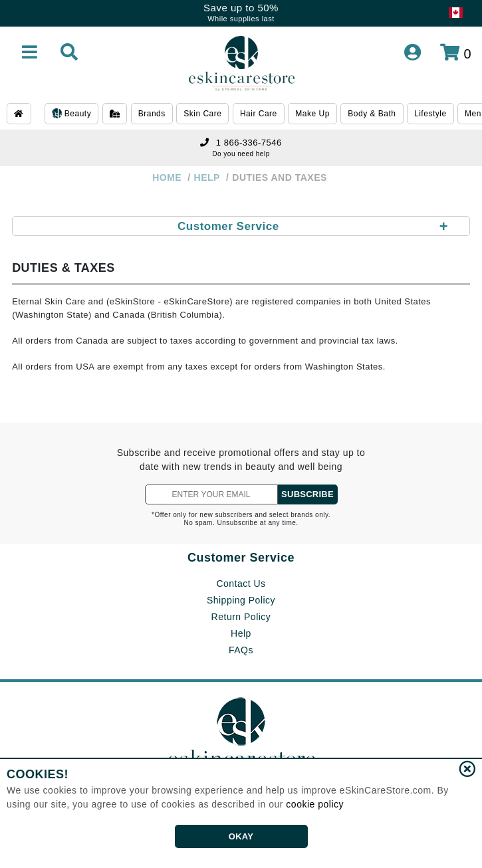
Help (241, 633)
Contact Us (241, 584)
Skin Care (202, 114)
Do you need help (241, 154)
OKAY (241, 836)
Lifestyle (430, 114)
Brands (152, 114)
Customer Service (241, 558)
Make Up (312, 114)
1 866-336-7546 (241, 143)
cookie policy (315, 804)
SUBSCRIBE (307, 494)
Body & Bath (372, 114)
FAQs (241, 650)
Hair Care (259, 114)
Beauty (71, 114)
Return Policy (241, 617)
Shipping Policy (241, 600)
